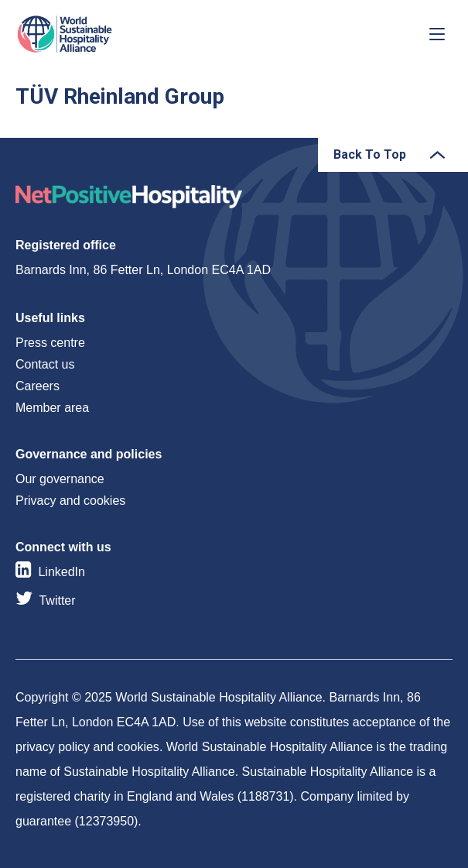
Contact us (45, 364)
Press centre (50, 343)
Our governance (60, 479)
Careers (38, 386)
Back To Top (370, 154)
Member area (52, 408)
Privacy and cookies (70, 501)
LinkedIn (61, 572)
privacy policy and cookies (87, 747)
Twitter (57, 600)
